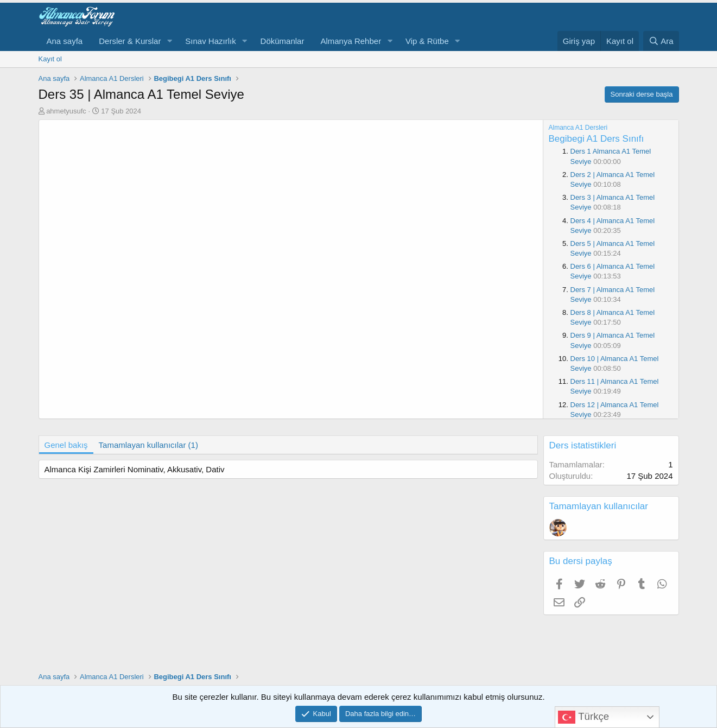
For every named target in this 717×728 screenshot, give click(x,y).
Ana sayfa (65, 41)
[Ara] (661, 41)
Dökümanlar (283, 41)
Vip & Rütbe (427, 41)
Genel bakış (66, 445)
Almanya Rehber (351, 41)
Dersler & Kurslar (130, 41)
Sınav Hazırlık (210, 41)
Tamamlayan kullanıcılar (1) (148, 445)
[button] (169, 41)
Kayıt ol (50, 59)
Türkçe (583, 717)
